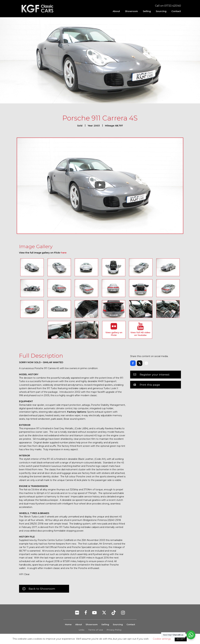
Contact (176, 11)
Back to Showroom (42, 589)
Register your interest (155, 374)
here (64, 253)
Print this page (150, 385)
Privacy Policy (114, 630)
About (116, 11)
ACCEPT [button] (181, 639)
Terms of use (96, 630)
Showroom (131, 11)
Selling (147, 11)
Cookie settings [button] (162, 639)
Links (82, 630)
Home (68, 624)
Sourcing (161, 11)
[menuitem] (116, 11)
